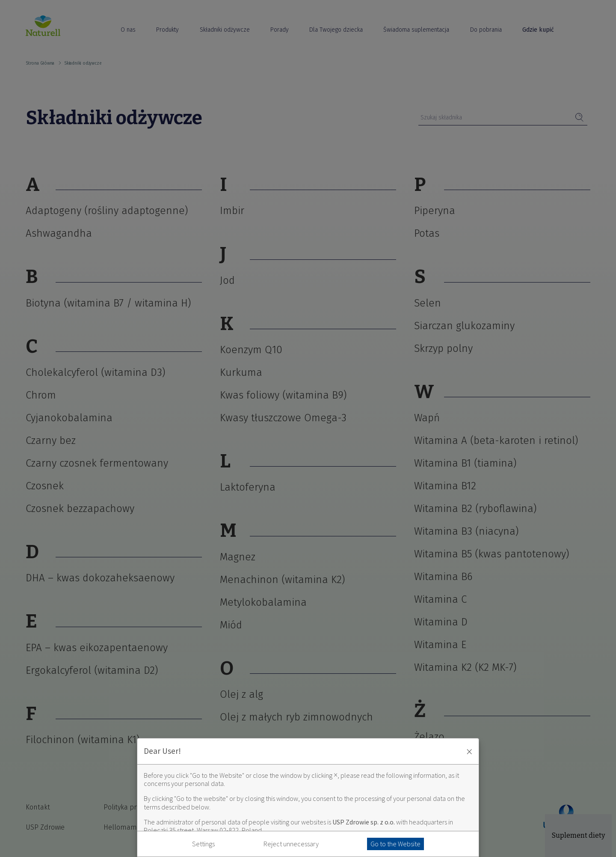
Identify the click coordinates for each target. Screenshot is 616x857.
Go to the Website (395, 844)
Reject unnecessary (291, 844)
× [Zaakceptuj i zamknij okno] (469, 751)
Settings (203, 844)
